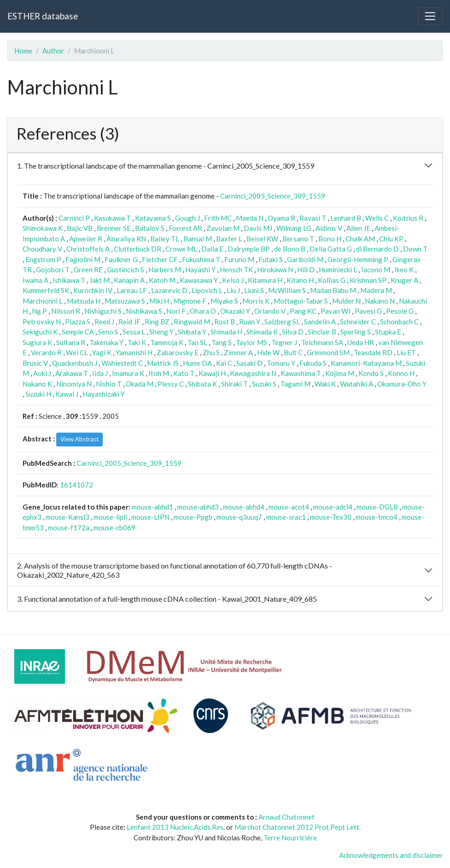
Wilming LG (294, 228)
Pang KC (303, 311)
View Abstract (79, 439)
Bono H (330, 239)
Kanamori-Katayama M (366, 363)
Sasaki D (249, 363)
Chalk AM (360, 239)
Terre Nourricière (290, 838)
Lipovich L (207, 290)
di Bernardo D (377, 249)
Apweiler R (86, 239)
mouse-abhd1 (152, 507)
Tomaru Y (281, 363)
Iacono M (376, 270)
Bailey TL (165, 239)
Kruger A (404, 280)
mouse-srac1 (286, 517)
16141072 (76, 485)
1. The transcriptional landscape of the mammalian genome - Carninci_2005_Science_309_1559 (166, 166)
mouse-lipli (110, 517)
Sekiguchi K (40, 332)
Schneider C (358, 322)
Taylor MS (251, 342)
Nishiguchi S (103, 311)
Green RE (88, 270)
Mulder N (346, 301)
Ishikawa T (69, 280)
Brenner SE (114, 228)
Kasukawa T (112, 218)
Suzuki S (264, 384)
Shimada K (262, 332)
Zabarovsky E (178, 352)
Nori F (176, 311)
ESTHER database (43, 16)
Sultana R (71, 342)
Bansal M (198, 239)
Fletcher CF (160, 259)
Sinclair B (322, 332)
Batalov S (150, 228)
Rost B (225, 322)
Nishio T (109, 384)
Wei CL (77, 352)
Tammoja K (167, 342)
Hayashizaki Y (104, 394)
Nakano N (380, 301)
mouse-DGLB (377, 507)
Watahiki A (356, 384)
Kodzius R (408, 218)
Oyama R (281, 218)
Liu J (233, 290)
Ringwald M (192, 322)
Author (53, 51)
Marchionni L (43, 301)
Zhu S (211, 352)
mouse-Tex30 (331, 517)
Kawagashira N (253, 373)
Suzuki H (38, 394)
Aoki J (42, 373)
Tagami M (295, 384)
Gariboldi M (305, 259)
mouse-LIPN (150, 517)
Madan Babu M (333, 290)
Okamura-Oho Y (402, 384)
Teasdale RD (373, 352)
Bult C (293, 352)
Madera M (376, 290)
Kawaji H (212, 373)
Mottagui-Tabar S (301, 301)
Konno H (401, 373)
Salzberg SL (282, 322)
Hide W (268, 352)
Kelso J (233, 280)
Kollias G (332, 280)
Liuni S (254, 290)
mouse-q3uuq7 (239, 517)
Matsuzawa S (125, 301)
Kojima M (340, 373)
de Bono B (290, 249)
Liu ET (406, 352)
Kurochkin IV (93, 290)
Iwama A (35, 280)
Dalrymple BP (249, 249)
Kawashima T (301, 373)
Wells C (377, 218)
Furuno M (239, 259)
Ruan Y (250, 322)
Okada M (140, 384)
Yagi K (102, 352)
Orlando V (270, 311)
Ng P (39, 311)
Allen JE (358, 228)
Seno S (108, 332)
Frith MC (218, 218)
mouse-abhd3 (198, 507)
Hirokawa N (275, 270)
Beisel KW (262, 239)
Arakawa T (72, 373)
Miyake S (224, 301)
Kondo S (371, 373)
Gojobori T (53, 270)
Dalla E (212, 249)
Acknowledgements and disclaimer (391, 855)
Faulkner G (121, 259)
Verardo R (46, 352)
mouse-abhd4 (244, 507)
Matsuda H (84, 301)
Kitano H (300, 280)
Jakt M (99, 280)
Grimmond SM (328, 352)
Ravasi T (313, 218)
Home (23, 51)
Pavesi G (368, 311)
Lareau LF (132, 290)
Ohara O (203, 311)
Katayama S (153, 218)
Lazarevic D (169, 290)
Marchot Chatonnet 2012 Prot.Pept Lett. (298, 827)
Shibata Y (192, 332)
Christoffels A (88, 249)
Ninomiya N (74, 384)
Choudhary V (42, 249)
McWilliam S (287, 290)
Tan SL (197, 342)
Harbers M (165, 270)
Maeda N (250, 218)
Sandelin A (320, 322)
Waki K (325, 384)
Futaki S (271, 259)
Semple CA (78, 332)
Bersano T (298, 239)
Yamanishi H (134, 352)
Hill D (306, 270)
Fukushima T (201, 259)
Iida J (100, 373)
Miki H (159, 301)
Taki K (137, 342)
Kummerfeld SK (46, 290)
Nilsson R (66, 311)
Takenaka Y (106, 342)
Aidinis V (329, 228)
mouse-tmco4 (377, 517)
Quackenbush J (75, 363)
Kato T (184, 373)
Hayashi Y (200, 270)
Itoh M (159, 373)
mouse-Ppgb (193, 517)
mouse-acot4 (289, 507)
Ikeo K (404, 270)
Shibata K (202, 384)
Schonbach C (399, 322)
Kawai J (67, 394)
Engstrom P (43, 259)
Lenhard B (346, 218)
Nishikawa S (144, 311)
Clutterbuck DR (137, 249)
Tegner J (284, 342)
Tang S (222, 342)
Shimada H (226, 332)
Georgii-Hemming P (358, 259)
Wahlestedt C (122, 363)
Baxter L (229, 239)
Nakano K (37, 384)
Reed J (104, 322)
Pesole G (400, 311)
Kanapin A (129, 280)
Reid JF (129, 322)
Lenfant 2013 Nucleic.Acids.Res (175, 827)
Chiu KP (391, 239)
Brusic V (35, 363)
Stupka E (388, 332)
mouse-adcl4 (333, 507)
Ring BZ (157, 322)
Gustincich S (126, 270)
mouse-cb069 (114, 528)
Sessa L (134, 332)
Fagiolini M (83, 259)
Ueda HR (361, 342)
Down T (415, 249)
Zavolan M (223, 228)
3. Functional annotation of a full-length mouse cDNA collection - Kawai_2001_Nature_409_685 (167, 599)
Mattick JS (163, 363)
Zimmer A (238, 352)
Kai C (224, 363)
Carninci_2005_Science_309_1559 (273, 196)
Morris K (256, 301)
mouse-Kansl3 (67, 517)
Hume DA (197, 363)
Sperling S (356, 332)
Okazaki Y (235, 311)
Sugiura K (37, 342)
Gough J (187, 218)
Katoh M (162, 280)
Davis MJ (258, 228)
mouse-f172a (69, 528)
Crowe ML (181, 249)
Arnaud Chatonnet (286, 817)
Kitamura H (265, 280)
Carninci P (74, 218)
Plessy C (171, 384)
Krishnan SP (368, 280)
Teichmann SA (322, 342)
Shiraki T (234, 384)
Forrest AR (185, 228)
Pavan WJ (336, 311)
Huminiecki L (338, 270)
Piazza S (78, 322)
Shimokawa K (43, 228)
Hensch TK (236, 270)
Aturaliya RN (126, 239)
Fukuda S (313, 363)
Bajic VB (80, 228)
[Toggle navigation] (430, 16)
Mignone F (190, 301)
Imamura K (128, 373)
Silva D (293, 332)
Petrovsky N (42, 322)
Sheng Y (161, 332)
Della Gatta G (331, 249)
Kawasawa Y (199, 280)
